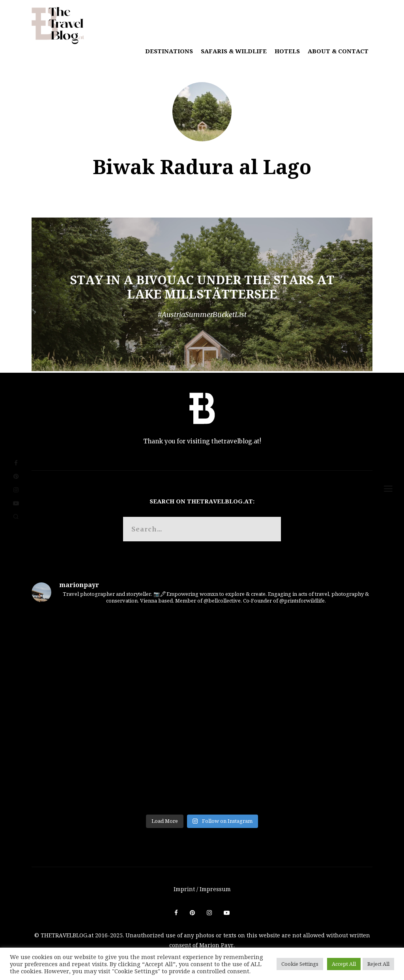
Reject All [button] (378, 964)
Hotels (287, 51)
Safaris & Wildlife (234, 51)
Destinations (169, 51)
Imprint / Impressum (202, 889)
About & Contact (338, 51)
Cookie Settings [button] (300, 964)
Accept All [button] (344, 964)
